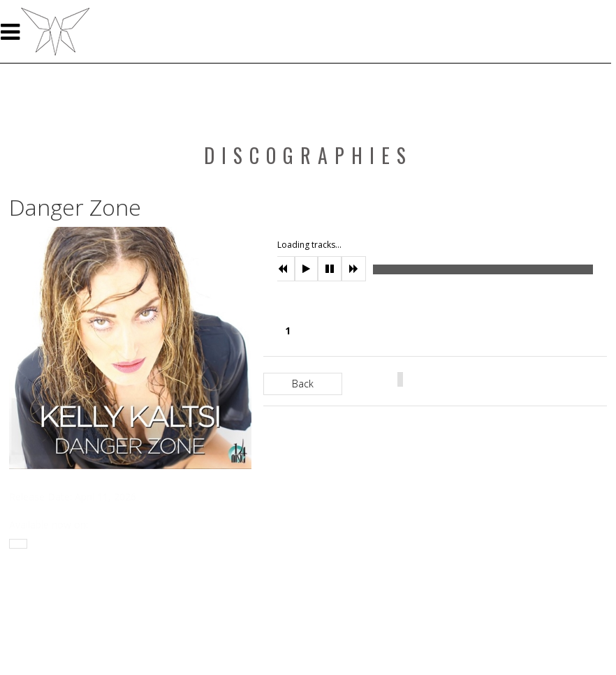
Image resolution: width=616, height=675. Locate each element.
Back (303, 384)
